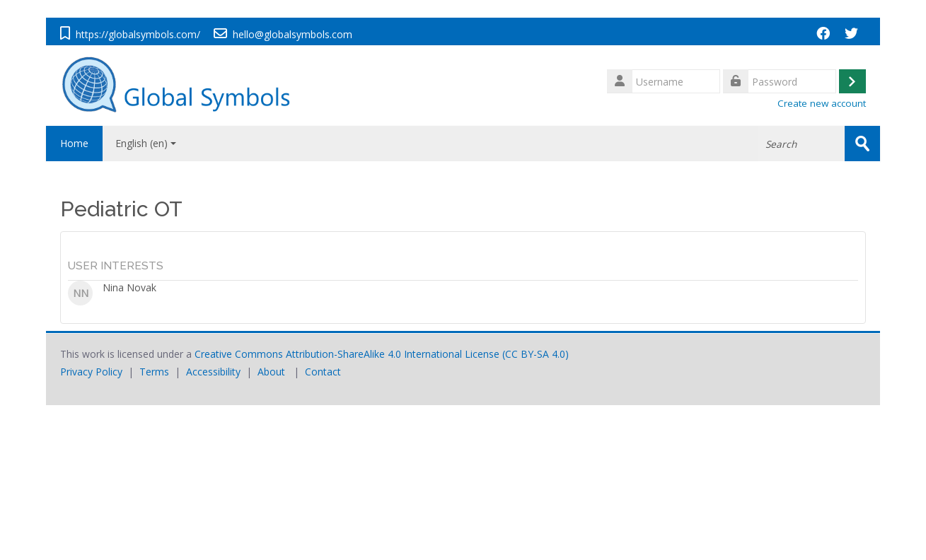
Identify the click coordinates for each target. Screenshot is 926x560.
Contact (323, 372)
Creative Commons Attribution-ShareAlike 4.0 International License (347, 354)
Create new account (822, 103)
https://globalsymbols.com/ (138, 34)
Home (74, 143)
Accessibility (213, 372)
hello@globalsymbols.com (293, 34)
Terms (154, 372)
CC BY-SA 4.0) (537, 354)
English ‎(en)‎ (146, 143)
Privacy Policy (91, 372)
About (271, 372)
